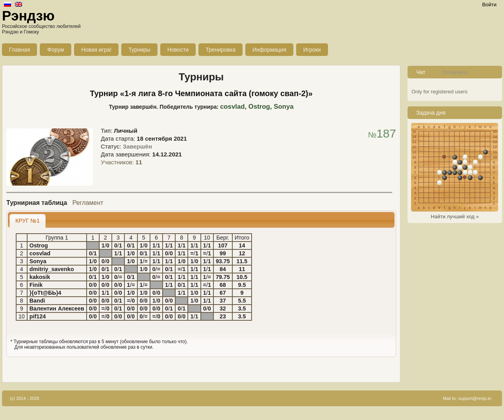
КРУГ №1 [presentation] (28, 221)
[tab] (28, 221)
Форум (56, 50)
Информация (269, 50)
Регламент (88, 203)
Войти (489, 5)
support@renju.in (475, 398)
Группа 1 (57, 238)
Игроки (312, 50)
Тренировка (220, 50)
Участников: (121, 162)
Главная (19, 50)
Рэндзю (28, 16)
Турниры (139, 50)
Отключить (455, 72)
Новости (178, 50)
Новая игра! (96, 50)
